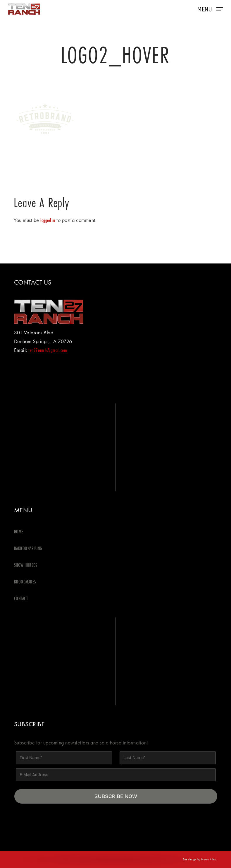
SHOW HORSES (26, 565)
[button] (210, 8)
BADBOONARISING (28, 548)
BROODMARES (25, 582)
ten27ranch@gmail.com (48, 350)
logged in (48, 220)
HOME (19, 531)
